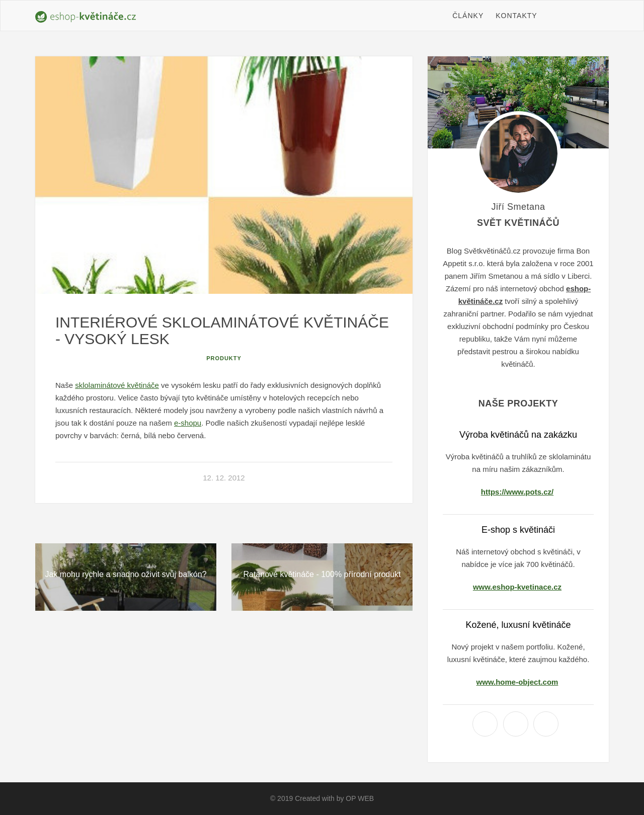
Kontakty (516, 16)
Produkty (224, 358)
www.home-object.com (517, 682)
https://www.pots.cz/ (517, 492)
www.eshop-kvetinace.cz (517, 587)
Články (468, 16)
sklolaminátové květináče (117, 385)
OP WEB (360, 798)
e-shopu (188, 423)
